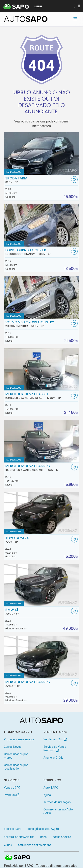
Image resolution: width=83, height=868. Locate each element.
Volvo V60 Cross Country (38, 324)
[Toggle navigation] (75, 19)
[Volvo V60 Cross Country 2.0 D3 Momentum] (42, 297)
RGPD (43, 837)
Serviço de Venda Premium (55, 749)
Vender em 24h (55, 739)
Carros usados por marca (16, 756)
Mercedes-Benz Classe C (38, 468)
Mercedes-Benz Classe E (38, 396)
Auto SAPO (51, 788)
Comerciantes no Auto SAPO (58, 811)
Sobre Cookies (62, 837)
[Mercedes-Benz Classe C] (42, 657)
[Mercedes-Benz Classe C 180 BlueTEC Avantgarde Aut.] (42, 441)
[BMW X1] (42, 585)
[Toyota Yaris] (42, 513)
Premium (12, 795)
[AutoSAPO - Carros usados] (26, 19)
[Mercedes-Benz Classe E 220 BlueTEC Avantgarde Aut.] (42, 369)
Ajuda (47, 795)
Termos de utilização (57, 802)
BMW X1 (38, 612)
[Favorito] (74, 180)
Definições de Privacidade (35, 845)
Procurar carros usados (19, 739)
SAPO (18, 857)
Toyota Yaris (38, 540)
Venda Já (12, 788)
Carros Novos (13, 747)
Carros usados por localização (16, 767)
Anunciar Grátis (53, 758)
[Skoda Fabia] (42, 154)
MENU (38, 6)
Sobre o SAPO (13, 829)
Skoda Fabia (38, 180)
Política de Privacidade (19, 837)
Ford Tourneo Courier (38, 252)
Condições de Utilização (43, 829)
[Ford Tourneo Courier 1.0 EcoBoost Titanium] (42, 225)
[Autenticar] (74, 7)
